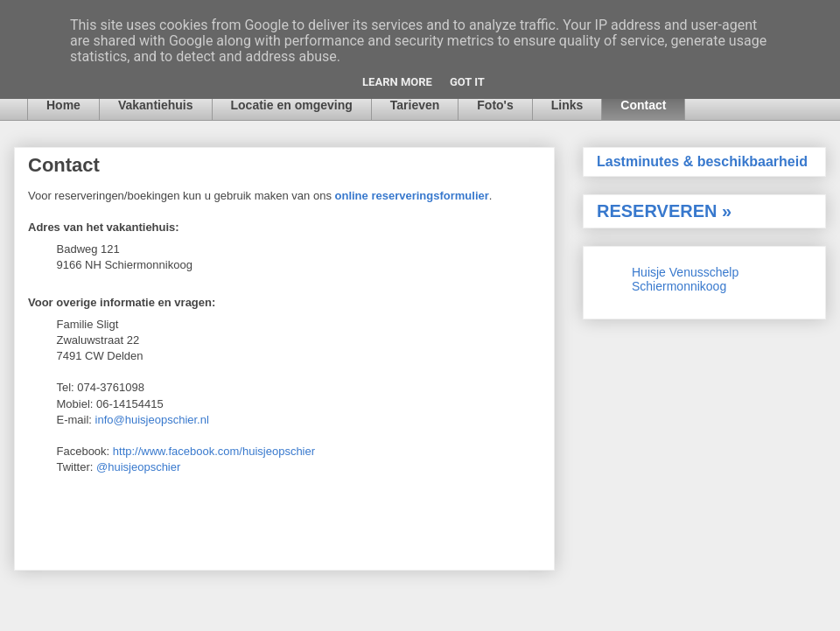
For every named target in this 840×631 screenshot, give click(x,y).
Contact (643, 105)
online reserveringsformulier (412, 196)
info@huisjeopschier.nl (152, 420)
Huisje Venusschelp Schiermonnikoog (685, 279)
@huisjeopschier (138, 467)
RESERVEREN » (664, 211)
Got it (467, 82)
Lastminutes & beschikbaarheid (702, 161)
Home (63, 105)
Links (567, 105)
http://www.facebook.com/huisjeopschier (214, 451)
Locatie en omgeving (292, 105)
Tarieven (415, 105)
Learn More (397, 82)
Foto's (495, 105)
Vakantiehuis (156, 105)
